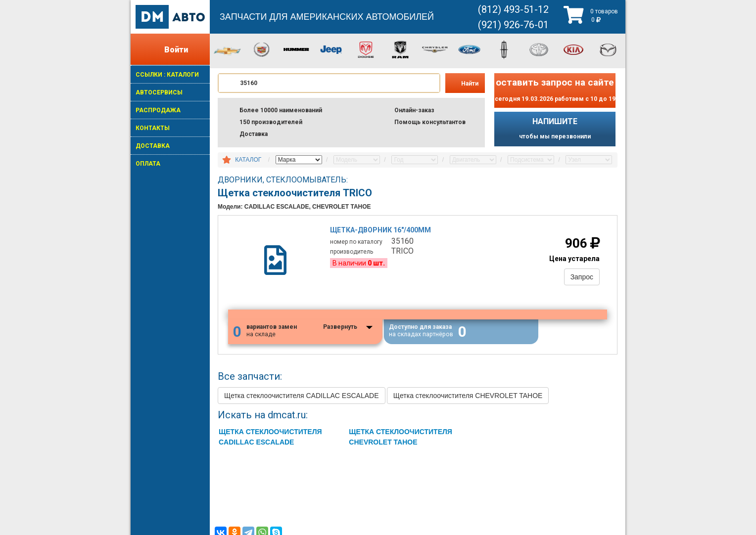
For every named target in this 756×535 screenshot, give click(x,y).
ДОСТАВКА (153, 146)
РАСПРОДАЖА (158, 110)
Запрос (582, 277)
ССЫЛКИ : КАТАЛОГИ (167, 75)
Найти (470, 84)
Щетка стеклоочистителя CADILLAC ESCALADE (302, 396)
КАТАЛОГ (248, 160)
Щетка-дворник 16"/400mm (381, 230)
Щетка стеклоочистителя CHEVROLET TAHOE (468, 396)
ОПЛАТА (148, 164)
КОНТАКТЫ (153, 128)
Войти (176, 50)
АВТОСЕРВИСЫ (159, 92)
